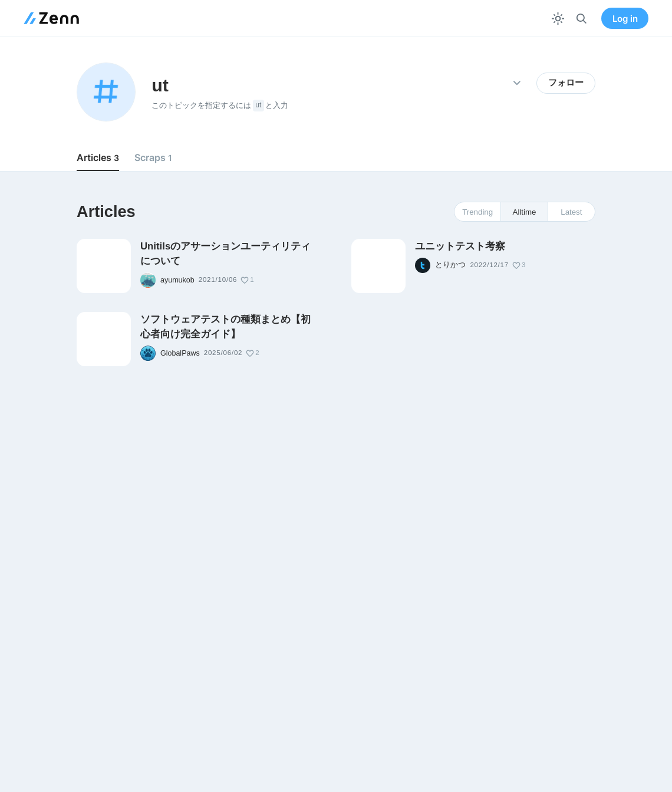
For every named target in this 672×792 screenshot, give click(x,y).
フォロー (566, 83)
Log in (625, 19)
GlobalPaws (180, 353)
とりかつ (450, 265)
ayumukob (177, 280)
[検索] (582, 19)
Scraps (153, 157)
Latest (571, 212)
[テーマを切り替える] (558, 19)
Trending (477, 212)
